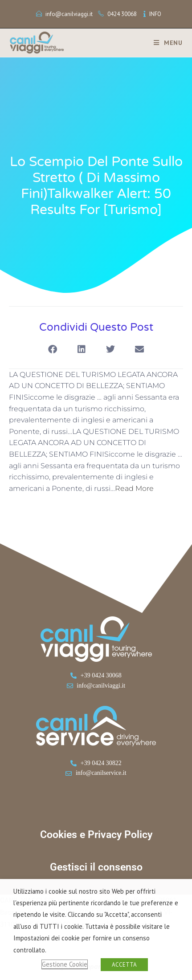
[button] (53, 350)
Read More (134, 488)
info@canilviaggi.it (69, 14)
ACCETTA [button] (124, 965)
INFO (155, 14)
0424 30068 (122, 14)
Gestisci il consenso (96, 867)
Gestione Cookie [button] (65, 964)
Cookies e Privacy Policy (96, 835)
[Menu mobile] (165, 43)
